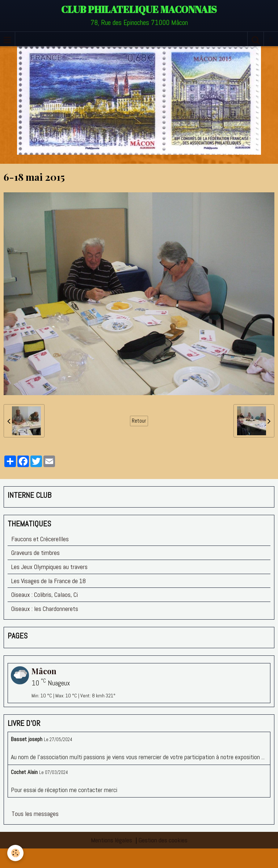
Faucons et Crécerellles (40, 539)
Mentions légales (111, 840)
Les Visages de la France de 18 (49, 581)
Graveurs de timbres (35, 553)
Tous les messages (35, 814)
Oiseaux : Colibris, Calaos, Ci (45, 595)
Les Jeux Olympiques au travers (49, 567)
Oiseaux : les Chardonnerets (45, 609)
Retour (139, 421)
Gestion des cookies (163, 840)
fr (271, 39)
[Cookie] (15, 853)
